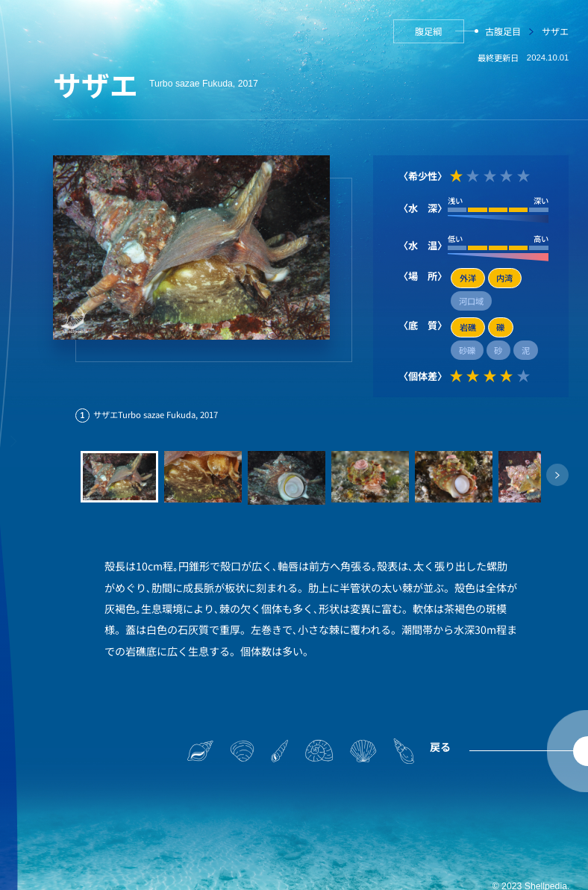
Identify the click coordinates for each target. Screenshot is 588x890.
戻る (440, 747)
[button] (557, 475)
